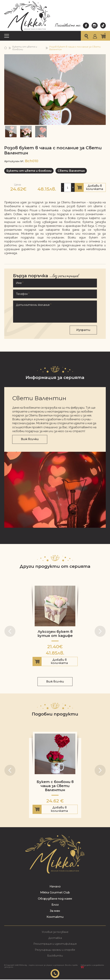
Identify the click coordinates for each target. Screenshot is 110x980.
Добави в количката (90, 187)
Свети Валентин (71, 171)
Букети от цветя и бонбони (25, 48)
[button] (10, 631)
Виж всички (30, 438)
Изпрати (83, 329)
